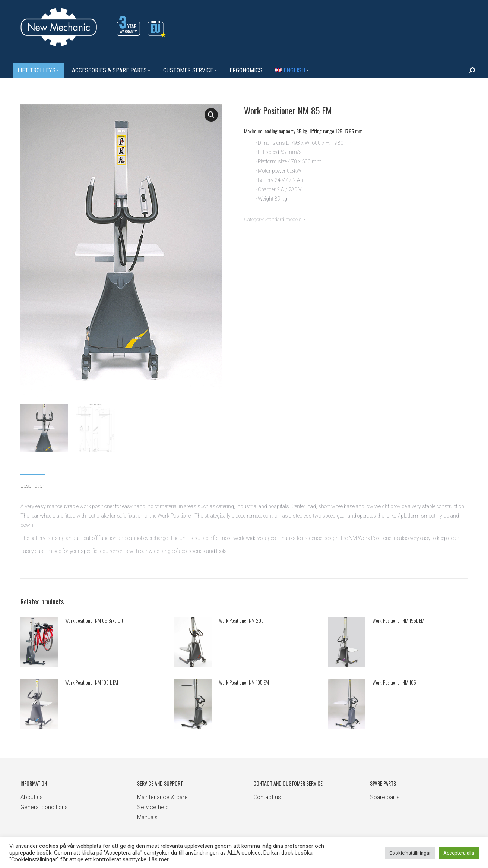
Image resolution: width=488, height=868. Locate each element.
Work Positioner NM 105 (394, 680)
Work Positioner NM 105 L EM (92, 680)
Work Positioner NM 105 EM (244, 680)
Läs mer (159, 859)
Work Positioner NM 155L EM (398, 619)
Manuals (147, 816)
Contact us (267, 796)
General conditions (44, 806)
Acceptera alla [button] (459, 853)
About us (32, 796)
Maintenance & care (162, 796)
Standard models (283, 219)
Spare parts (385, 796)
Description (33, 484)
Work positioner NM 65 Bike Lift (94, 619)
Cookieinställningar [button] (410, 853)
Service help (153, 806)
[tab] (33, 480)
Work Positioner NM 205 (241, 619)
